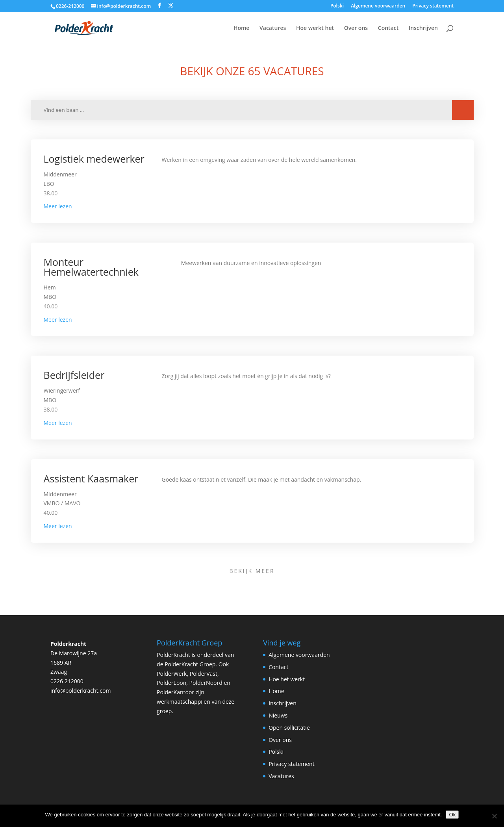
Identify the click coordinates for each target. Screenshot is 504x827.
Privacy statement (433, 6)
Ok (452, 815)
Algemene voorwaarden (378, 6)
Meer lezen (58, 206)
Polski (337, 6)
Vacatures (273, 28)
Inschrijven (423, 28)
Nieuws (278, 715)
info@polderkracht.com (81, 691)
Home (242, 28)
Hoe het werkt (287, 679)
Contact (388, 28)
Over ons (356, 28)
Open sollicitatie (289, 728)
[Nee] (494, 816)
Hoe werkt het (315, 28)
